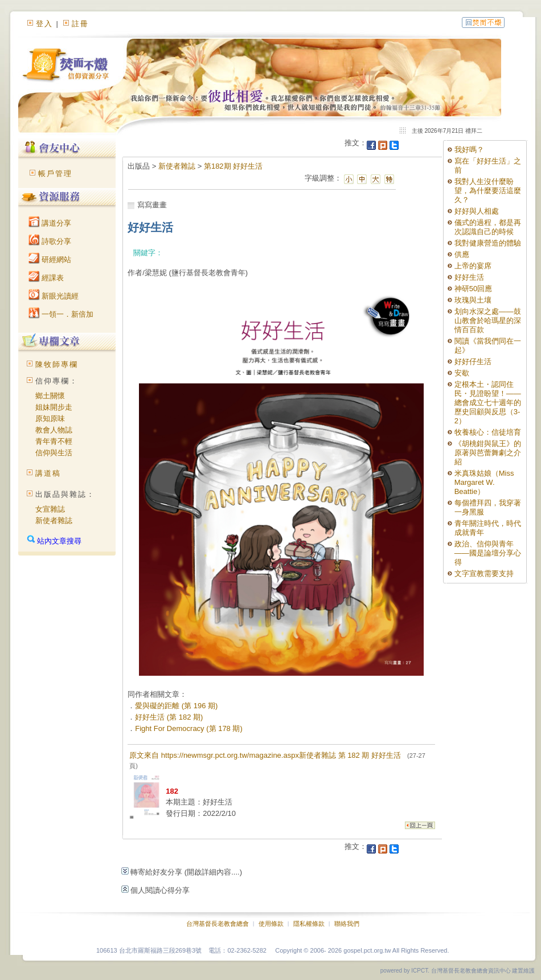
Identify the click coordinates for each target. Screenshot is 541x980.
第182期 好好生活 (233, 166)
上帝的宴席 (473, 266)
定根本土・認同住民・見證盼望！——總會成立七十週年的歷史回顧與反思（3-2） (488, 403)
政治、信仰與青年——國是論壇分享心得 (488, 553)
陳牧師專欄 (57, 364)
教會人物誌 (54, 430)
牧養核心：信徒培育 (488, 432)
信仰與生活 (54, 453)
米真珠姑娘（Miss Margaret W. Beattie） (484, 482)
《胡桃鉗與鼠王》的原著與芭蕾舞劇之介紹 (488, 453)
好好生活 (469, 277)
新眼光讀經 (54, 296)
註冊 (80, 24)
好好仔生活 (473, 362)
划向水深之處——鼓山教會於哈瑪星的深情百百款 (488, 320)
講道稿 (48, 473)
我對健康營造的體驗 (488, 243)
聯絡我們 (347, 924)
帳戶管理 (55, 173)
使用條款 (271, 924)
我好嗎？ (469, 150)
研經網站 (50, 260)
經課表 (46, 278)
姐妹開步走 (54, 407)
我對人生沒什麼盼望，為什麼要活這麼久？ (488, 191)
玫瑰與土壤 (473, 300)
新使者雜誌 (54, 520)
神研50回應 (473, 289)
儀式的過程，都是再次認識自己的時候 (488, 227)
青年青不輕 (54, 441)
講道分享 (50, 223)
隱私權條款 (309, 924)
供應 (462, 254)
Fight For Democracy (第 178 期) (189, 728)
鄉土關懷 (50, 396)
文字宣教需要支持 (484, 573)
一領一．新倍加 (61, 314)
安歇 (462, 373)
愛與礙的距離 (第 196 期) (176, 706)
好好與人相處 (477, 211)
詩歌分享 (50, 241)
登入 (44, 24)
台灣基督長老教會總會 (218, 924)
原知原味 (50, 418)
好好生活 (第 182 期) (169, 717)
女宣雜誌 (50, 509)
